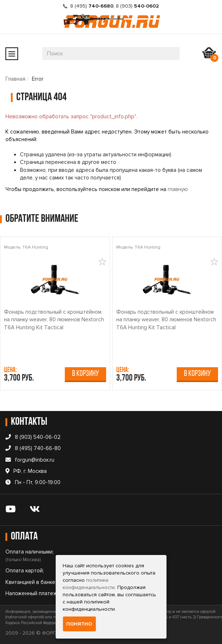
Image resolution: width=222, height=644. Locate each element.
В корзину (85, 374)
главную (178, 189)
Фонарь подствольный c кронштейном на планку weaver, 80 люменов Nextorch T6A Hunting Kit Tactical (54, 320)
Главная (15, 79)
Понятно (79, 624)
